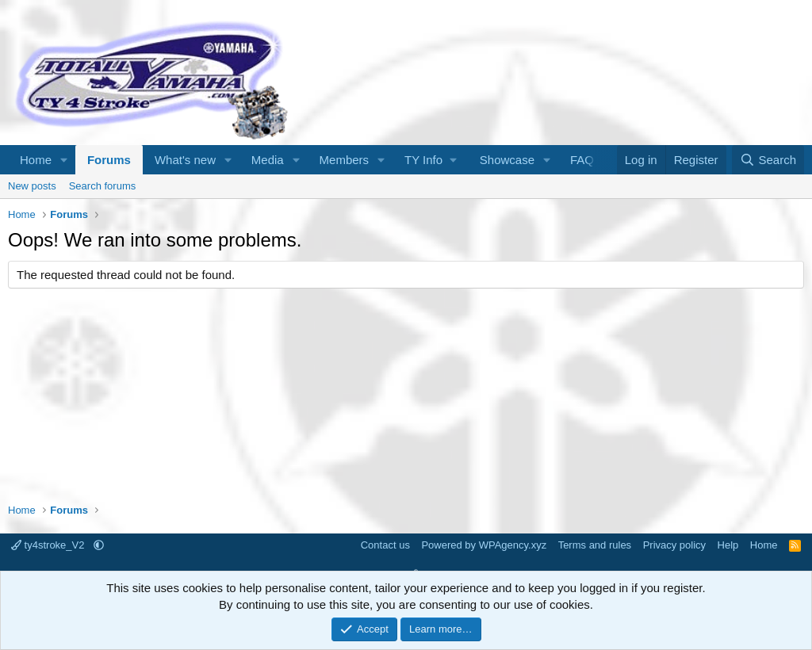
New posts (32, 186)
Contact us (385, 545)
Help (728, 545)
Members (345, 160)
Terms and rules (595, 545)
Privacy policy (674, 545)
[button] (64, 160)
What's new (185, 160)
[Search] (768, 160)
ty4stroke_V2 (49, 545)
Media (268, 160)
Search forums (103, 186)
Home (36, 160)
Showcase (507, 160)
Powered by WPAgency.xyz (484, 545)
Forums (109, 160)
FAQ (582, 160)
